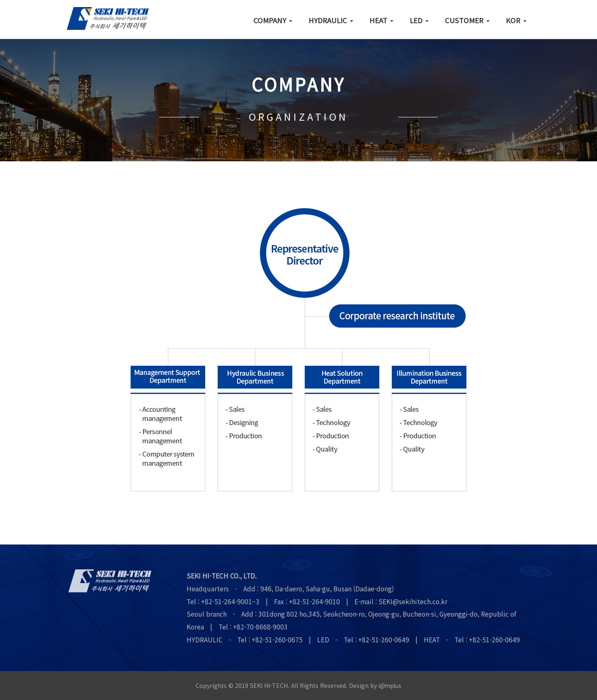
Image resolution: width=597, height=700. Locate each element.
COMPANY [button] (273, 20)
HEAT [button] (381, 20)
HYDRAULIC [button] (331, 20)
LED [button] (419, 20)
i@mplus (390, 685)
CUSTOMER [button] (467, 20)
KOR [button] (516, 20)
